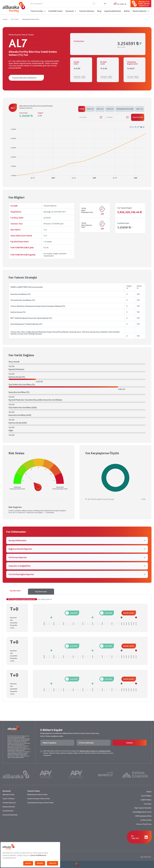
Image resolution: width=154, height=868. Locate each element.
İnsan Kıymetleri (8, 811)
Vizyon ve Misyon (9, 799)
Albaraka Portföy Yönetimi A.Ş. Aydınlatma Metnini (95, 751)
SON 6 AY (110, 109)
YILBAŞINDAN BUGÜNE (125, 109)
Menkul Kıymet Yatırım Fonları (31, 19)
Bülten (127, 11)
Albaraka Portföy (8, 794)
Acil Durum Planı (146, 820)
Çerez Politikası (146, 796)
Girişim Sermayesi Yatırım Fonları (39, 799)
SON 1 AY (90, 109)
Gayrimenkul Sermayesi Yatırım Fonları (40, 803)
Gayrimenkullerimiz (113, 11)
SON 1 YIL (140, 109)
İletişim (149, 792)
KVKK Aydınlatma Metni (143, 816)
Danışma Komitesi (9, 807)
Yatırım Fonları (37, 11)
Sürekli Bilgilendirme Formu (142, 812)
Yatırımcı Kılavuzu (87, 11)
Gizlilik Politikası (146, 800)
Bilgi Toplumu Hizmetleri (143, 808)
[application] (77, 153)
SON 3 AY (100, 109)
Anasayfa (5, 19)
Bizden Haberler (140, 11)
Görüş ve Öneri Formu (144, 824)
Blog (99, 11)
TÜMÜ (82, 109)
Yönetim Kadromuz (9, 803)
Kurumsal (70, 11)
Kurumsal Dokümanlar (10, 815)
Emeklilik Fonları (56, 11)
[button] (130, 127)
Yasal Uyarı (148, 804)
